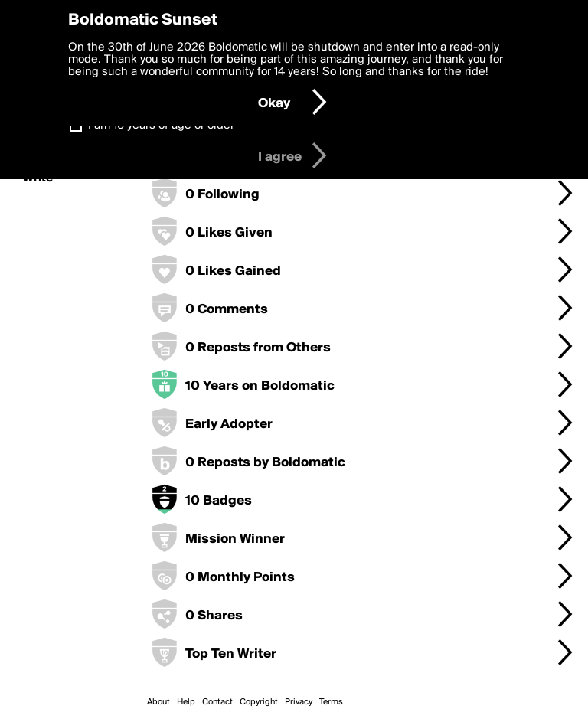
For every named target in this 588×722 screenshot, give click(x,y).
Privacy (299, 702)
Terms (331, 702)
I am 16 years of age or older (161, 126)
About (158, 702)
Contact (217, 702)
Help (186, 702)
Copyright (259, 702)
